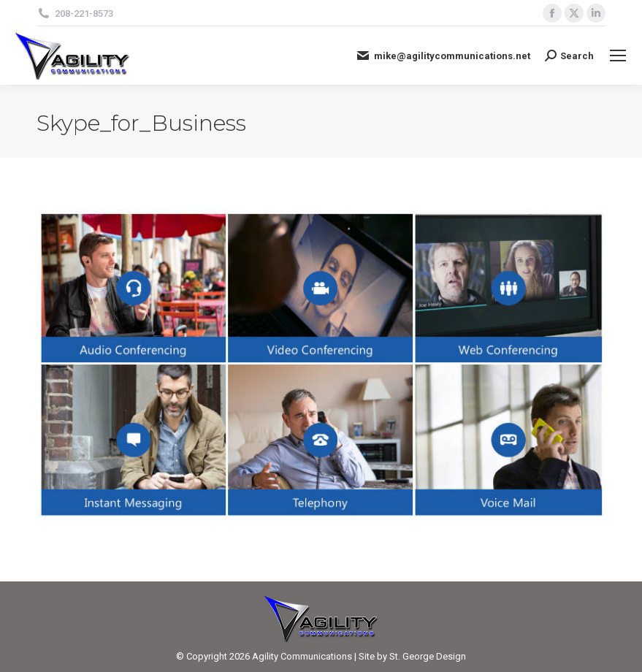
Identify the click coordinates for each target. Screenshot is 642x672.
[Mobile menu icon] (618, 56)
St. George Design (428, 656)
